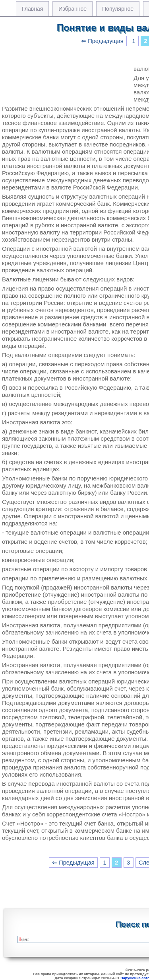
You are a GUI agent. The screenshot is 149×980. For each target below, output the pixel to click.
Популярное (118, 9)
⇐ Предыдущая (102, 41)
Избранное (73, 9)
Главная (32, 9)
